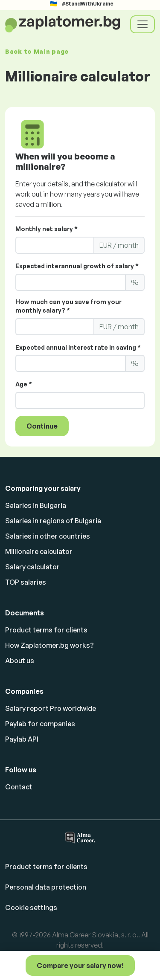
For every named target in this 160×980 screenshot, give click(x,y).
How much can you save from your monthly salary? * (68, 306)
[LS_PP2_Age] (80, 400)
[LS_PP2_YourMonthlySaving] (55, 327)
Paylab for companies (40, 724)
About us (20, 661)
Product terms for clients (46, 630)
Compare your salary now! (80, 966)
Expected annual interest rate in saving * (78, 347)
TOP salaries (26, 582)
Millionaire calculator (39, 551)
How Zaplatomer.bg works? (49, 645)
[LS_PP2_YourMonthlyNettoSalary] (55, 245)
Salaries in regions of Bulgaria (53, 521)
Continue (42, 426)
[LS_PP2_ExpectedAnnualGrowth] (71, 282)
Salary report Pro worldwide (51, 708)
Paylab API (22, 739)
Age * (24, 384)
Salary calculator (32, 567)
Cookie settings (31, 908)
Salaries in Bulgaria (36, 505)
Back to (37, 51)
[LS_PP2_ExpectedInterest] (71, 363)
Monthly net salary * (47, 229)
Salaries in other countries (48, 536)
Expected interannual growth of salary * (77, 266)
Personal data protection (46, 887)
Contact (19, 787)
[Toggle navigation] (143, 24)
